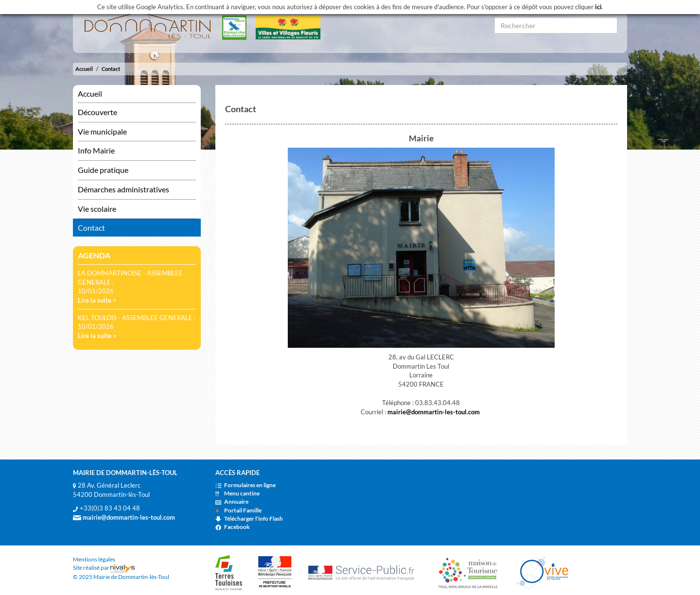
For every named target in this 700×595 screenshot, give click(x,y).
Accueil (84, 69)
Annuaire (232, 501)
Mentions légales (94, 559)
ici (598, 7)
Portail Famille (238, 510)
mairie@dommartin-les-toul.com (434, 412)
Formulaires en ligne (245, 485)
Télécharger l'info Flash (249, 518)
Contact (111, 69)
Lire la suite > (97, 300)
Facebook (233, 527)
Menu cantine (237, 493)
